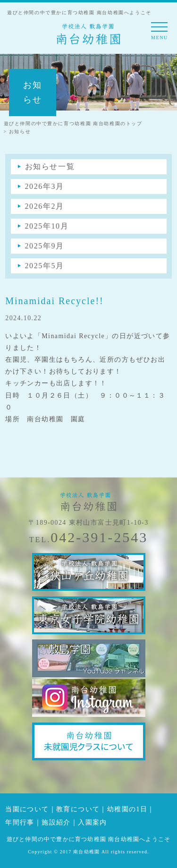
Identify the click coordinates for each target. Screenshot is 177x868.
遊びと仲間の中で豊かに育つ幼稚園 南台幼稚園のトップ (73, 123)
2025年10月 (47, 226)
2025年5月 (45, 266)
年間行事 (20, 822)
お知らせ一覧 (50, 166)
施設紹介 (56, 822)
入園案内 (93, 822)
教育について (78, 809)
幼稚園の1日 (127, 809)
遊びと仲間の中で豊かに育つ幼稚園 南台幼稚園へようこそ (88, 839)
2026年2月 (45, 206)
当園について (27, 809)
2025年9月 (45, 246)
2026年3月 (45, 186)
